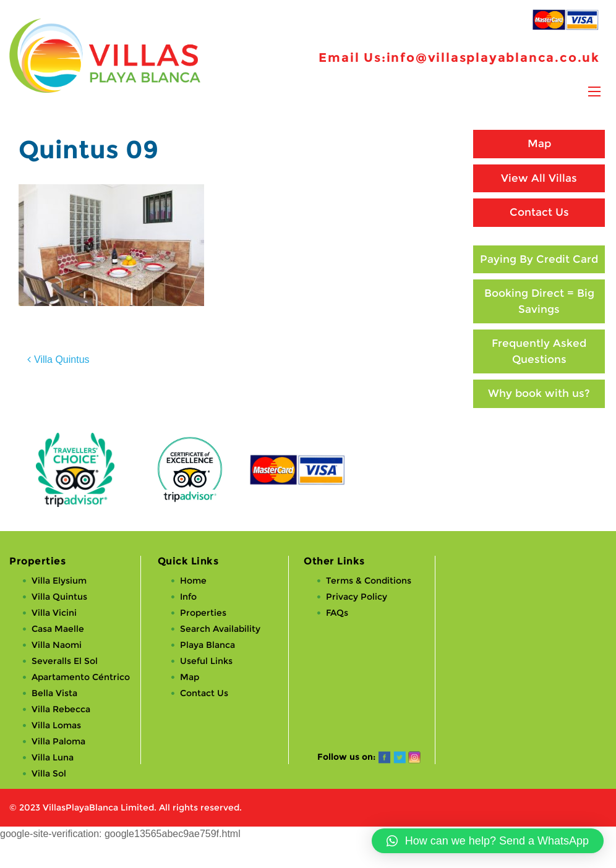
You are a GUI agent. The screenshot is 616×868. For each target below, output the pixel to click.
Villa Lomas (56, 725)
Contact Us (539, 212)
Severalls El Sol (65, 661)
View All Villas (539, 178)
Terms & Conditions (369, 581)
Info (188, 597)
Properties (203, 613)
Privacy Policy (357, 597)
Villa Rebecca (61, 709)
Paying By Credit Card (539, 259)
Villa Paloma (58, 741)
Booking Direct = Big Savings (539, 301)
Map (539, 143)
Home (193, 581)
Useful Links (206, 661)
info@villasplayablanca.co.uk (493, 57)
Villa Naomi (57, 645)
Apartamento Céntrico (81, 677)
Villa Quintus (62, 360)
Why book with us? (539, 393)
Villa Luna (53, 757)
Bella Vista (54, 693)
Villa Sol (49, 773)
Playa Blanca (207, 645)
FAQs (337, 613)
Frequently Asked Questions (539, 351)
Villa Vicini (54, 613)
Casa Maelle (58, 629)
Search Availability (220, 629)
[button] (488, 841)
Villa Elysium (59, 581)
